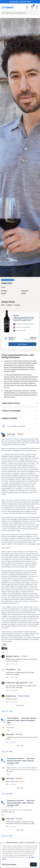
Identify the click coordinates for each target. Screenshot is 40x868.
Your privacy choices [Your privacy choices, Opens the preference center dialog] (9, 864)
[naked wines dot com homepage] (7, 7)
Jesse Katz (11, 436)
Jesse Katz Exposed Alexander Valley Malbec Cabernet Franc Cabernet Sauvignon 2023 (24, 319)
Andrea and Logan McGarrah (17, 685)
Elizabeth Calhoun (13, 658)
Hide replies (20, 707)
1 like (7, 666)
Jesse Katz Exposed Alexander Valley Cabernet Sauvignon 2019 (22, 722)
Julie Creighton (13, 720)
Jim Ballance (11, 671)
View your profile (3, 428)
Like (3, 654)
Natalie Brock (11, 698)
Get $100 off (14, 2)
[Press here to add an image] (4, 649)
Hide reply (20, 748)
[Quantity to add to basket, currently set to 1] (6, 344)
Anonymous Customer (15, 760)
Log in (9, 428)
